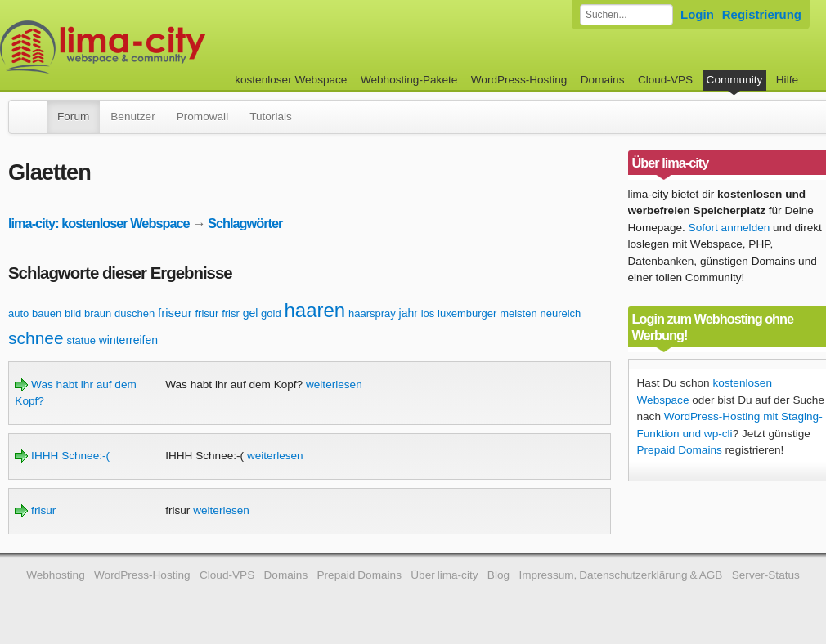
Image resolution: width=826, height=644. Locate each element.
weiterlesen (334, 385)
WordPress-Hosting (519, 80)
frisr (231, 313)
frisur (207, 313)
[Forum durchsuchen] (626, 15)
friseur (175, 313)
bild (73, 313)
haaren (314, 310)
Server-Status (766, 575)
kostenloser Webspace (291, 80)
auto (18, 313)
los (428, 313)
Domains (603, 80)
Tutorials (271, 116)
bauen (47, 313)
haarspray (372, 313)
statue (81, 340)
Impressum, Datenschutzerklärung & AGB (620, 575)
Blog (498, 575)
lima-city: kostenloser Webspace (99, 223)
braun (98, 313)
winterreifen (128, 340)
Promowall (202, 116)
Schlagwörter (245, 223)
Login (697, 14)
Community (735, 80)
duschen (135, 313)
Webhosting (56, 575)
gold (271, 313)
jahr (409, 313)
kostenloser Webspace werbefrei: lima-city (164, 47)
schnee (36, 338)
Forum (73, 116)
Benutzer (132, 116)
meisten (518, 313)
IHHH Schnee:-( (62, 456)
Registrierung (762, 14)
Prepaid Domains (680, 450)
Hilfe (787, 80)
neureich (560, 313)
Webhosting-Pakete (409, 80)
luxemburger (467, 313)
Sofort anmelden (729, 228)
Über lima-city (444, 575)
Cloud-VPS (665, 80)
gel (251, 313)
